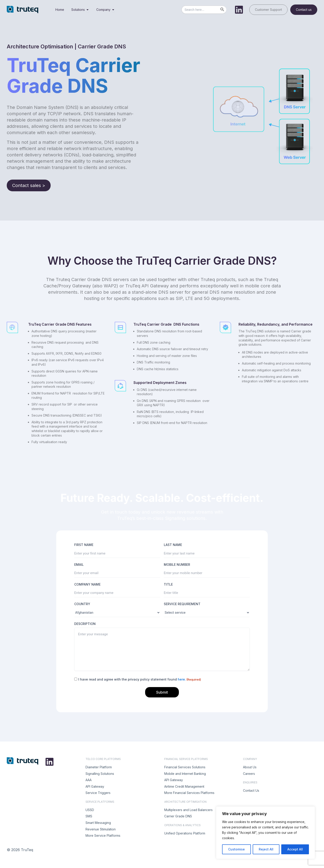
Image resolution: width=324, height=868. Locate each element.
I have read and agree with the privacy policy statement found (140, 679)
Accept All (295, 849)
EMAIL (79, 565)
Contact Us (251, 790)
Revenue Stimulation (101, 829)
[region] (265, 833)
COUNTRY (82, 604)
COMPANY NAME (87, 584)
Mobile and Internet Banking (185, 774)
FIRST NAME (84, 545)
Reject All (266, 849)
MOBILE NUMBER (177, 565)
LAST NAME (173, 545)
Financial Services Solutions (185, 767)
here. (182, 679)
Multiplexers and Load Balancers (188, 810)
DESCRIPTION (85, 624)
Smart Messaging (98, 823)
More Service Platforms (103, 835)
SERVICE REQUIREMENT (182, 604)
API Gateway (95, 786)
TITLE (168, 584)
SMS (89, 816)
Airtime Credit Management (184, 786)
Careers (249, 774)
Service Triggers (98, 793)
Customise (236, 849)
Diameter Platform (99, 767)
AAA (89, 780)
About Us (250, 767)
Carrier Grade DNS (178, 816)
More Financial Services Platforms (189, 793)
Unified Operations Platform (185, 833)
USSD (90, 810)
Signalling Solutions (100, 774)
